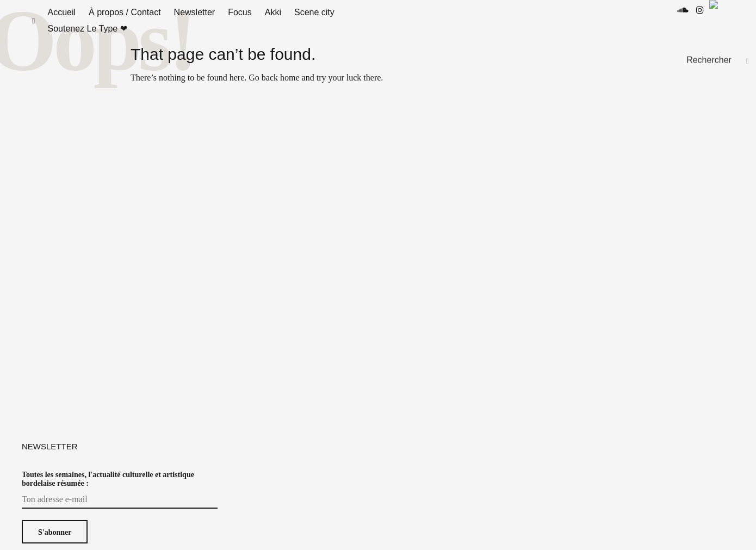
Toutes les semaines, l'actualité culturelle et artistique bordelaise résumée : (108, 490)
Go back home (274, 88)
